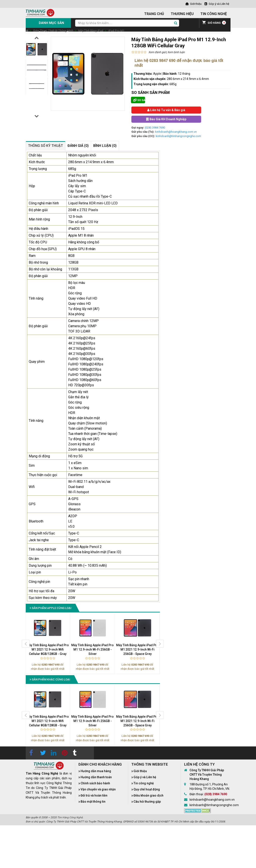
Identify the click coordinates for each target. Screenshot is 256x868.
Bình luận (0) (105, 146)
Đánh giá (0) (78, 146)
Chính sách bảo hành (95, 783)
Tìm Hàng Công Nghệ (70, 817)
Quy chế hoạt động (147, 789)
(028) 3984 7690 (155, 128)
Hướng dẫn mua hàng (96, 771)
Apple (157, 74)
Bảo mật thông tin (93, 802)
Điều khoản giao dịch (148, 795)
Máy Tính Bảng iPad (91, 31)
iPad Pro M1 (116, 31)
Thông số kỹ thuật (46, 146)
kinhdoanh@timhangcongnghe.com (178, 136)
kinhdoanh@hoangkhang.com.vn (176, 132)
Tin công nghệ (144, 783)
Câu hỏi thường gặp (147, 802)
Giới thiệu (140, 771)
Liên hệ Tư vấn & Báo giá (166, 110)
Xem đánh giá (157, 52)
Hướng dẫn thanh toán (96, 777)
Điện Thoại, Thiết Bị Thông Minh (53, 31)
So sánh (139, 100)
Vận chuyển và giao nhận (98, 789)
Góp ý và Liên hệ (145, 777)
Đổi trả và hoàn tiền (94, 795)
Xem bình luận (176, 52)
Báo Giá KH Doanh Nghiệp (166, 119)
